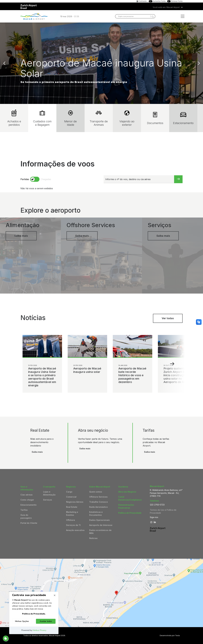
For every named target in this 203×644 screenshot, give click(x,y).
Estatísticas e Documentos (96, 513)
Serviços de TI (73, 525)
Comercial (71, 497)
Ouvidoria (123, 487)
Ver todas (168, 318)
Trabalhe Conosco (99, 502)
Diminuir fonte (175, 1)
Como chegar (27, 500)
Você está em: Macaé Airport (166, 7)
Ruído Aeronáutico (98, 507)
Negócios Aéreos (75, 502)
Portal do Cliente (29, 523)
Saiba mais (37, 452)
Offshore (71, 520)
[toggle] (35, 179)
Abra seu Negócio (127, 492)
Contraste (142, 1)
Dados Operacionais (99, 520)
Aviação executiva (75, 530)
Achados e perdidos (14, 118)
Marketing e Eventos (72, 513)
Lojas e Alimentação (49, 493)
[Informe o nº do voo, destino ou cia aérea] (139, 179)
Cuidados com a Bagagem (42, 118)
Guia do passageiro (26, 516)
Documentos (155, 118)
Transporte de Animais (99, 118)
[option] (101, 63)
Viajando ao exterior (127, 118)
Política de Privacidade (130, 513)
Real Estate (72, 507)
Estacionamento (183, 118)
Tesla (177, 635)
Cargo (69, 492)
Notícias (93, 538)
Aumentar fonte (157, 1)
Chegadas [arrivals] (46, 179)
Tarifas (24, 510)
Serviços (48, 500)
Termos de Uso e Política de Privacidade (163, 511)
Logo (34, 16)
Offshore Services (98, 497)
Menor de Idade (70, 118)
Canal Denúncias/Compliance (130, 498)
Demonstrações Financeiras (126, 506)
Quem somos (96, 492)
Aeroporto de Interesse (101, 525)
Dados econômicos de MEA (100, 532)
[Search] (152, 16)
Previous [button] (4, 63)
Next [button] (199, 63)
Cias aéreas (27, 495)
